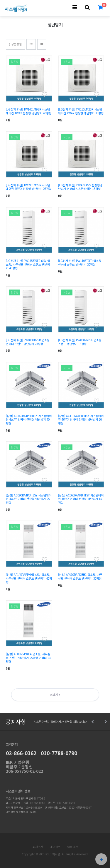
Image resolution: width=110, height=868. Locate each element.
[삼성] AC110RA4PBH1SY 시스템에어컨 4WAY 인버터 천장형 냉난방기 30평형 (81, 420)
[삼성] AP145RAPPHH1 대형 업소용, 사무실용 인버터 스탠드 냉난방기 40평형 (29, 578)
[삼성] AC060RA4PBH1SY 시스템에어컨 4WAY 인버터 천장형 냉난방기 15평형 (81, 499)
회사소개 (38, 847)
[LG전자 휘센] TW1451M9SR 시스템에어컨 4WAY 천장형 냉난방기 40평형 (29, 111)
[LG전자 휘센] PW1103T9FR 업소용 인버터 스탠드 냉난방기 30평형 (80, 263)
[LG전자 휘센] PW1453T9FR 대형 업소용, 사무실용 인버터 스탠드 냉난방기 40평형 (28, 264)
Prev (93, 722)
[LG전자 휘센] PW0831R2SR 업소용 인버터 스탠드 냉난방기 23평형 (28, 342)
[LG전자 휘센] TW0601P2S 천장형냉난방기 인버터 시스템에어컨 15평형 (80, 187)
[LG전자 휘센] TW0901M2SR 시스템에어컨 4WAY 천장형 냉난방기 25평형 (29, 187)
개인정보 (55, 847)
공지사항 (16, 721)
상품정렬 (15, 44)
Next (105, 722)
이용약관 (72, 847)
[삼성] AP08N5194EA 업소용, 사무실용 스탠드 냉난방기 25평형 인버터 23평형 (28, 658)
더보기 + (55, 695)
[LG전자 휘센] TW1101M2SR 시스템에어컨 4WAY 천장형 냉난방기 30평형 (81, 111)
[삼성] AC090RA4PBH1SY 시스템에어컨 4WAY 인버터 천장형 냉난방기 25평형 (29, 499)
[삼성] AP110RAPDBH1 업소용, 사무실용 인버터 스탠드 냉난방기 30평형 (80, 577)
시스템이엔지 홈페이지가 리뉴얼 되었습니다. (60, 722)
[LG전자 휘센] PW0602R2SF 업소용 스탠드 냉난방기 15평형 (80, 342)
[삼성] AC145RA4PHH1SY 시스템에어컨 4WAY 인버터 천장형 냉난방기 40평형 (29, 420)
